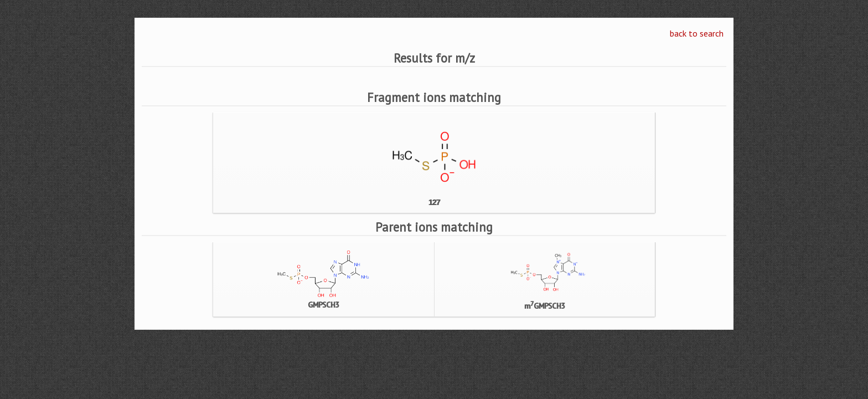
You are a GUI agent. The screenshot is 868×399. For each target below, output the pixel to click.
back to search (697, 33)
